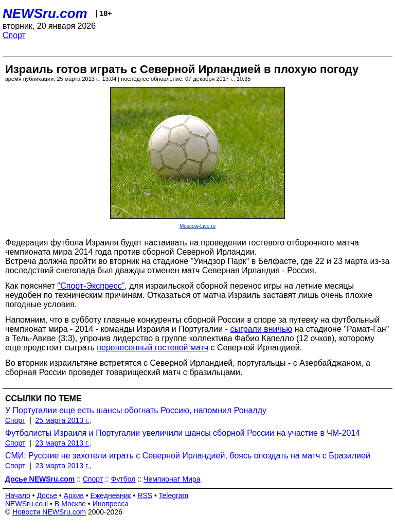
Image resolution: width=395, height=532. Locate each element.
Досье (47, 495)
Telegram (174, 495)
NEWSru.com (45, 13)
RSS (145, 495)
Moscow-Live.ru (197, 226)
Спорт (14, 35)
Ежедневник (111, 495)
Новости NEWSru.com (49, 512)
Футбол (123, 479)
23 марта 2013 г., (64, 443)
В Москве (70, 504)
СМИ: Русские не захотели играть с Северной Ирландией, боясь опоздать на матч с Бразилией (188, 456)
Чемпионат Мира (172, 479)
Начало (18, 495)
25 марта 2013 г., (64, 420)
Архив (74, 495)
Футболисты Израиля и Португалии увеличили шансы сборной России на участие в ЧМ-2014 (183, 433)
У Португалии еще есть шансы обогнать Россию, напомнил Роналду (136, 410)
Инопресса (111, 504)
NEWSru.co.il (26, 504)
